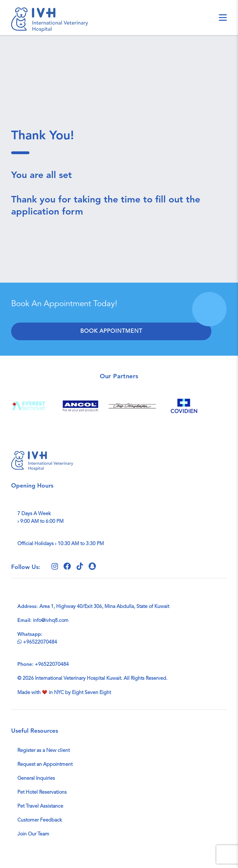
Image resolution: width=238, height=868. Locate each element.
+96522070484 (37, 642)
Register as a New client (44, 751)
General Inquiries (36, 779)
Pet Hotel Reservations (42, 792)
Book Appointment (111, 331)
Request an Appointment (45, 765)
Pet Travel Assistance (40, 806)
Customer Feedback (40, 820)
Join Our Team (33, 834)
